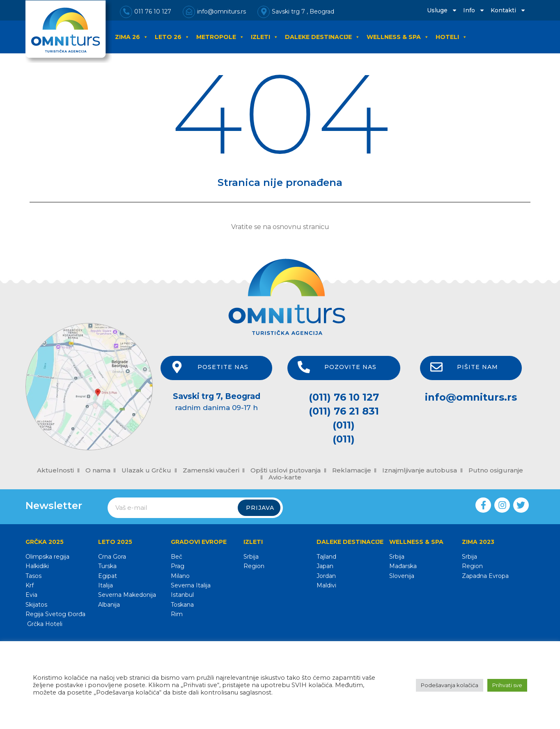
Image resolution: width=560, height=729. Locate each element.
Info (474, 10)
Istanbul (182, 595)
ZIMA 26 (132, 37)
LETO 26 (172, 37)
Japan (325, 566)
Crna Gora (112, 557)
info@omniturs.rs (471, 397)
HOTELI (451, 37)
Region (254, 566)
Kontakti (508, 10)
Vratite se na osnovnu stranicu (280, 227)
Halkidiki (37, 566)
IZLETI (265, 37)
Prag (178, 566)
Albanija (109, 605)
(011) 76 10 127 (344, 397)
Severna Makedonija (127, 595)
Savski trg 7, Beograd (217, 396)
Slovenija (402, 576)
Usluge (442, 10)
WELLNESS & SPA (398, 37)
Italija (106, 585)
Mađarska (403, 566)
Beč (177, 557)
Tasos (33, 576)
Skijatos (36, 605)
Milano (180, 576)
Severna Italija (191, 585)
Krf (30, 585)
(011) (344, 425)
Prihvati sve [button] (507, 685)
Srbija (251, 557)
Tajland (326, 557)
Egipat (108, 576)
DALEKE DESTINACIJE (322, 37)
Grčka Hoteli (44, 624)
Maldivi (326, 585)
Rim (177, 614)
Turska (107, 566)
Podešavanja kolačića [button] (450, 685)
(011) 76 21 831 (344, 411)
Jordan (326, 576)
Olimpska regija (47, 557)
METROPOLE (220, 37)
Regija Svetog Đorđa (55, 614)
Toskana (182, 605)
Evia (31, 595)
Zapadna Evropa (485, 576)
